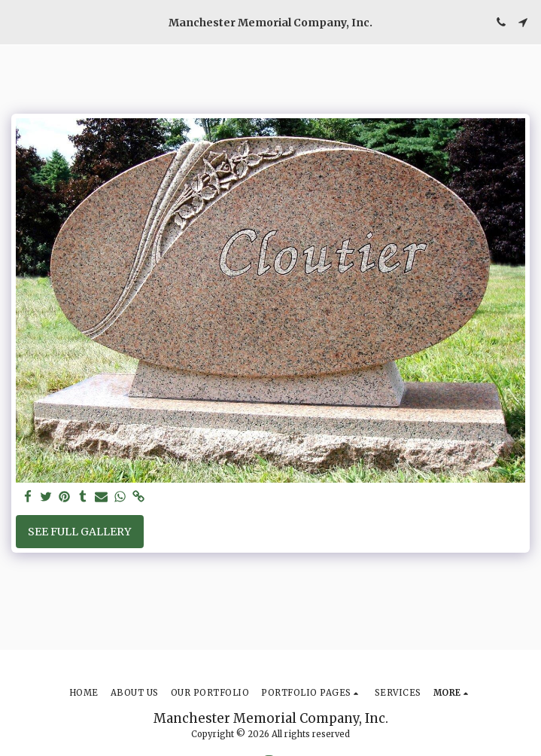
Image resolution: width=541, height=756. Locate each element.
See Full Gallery (79, 532)
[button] (17, 21)
